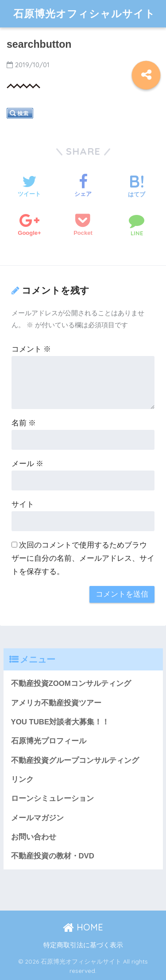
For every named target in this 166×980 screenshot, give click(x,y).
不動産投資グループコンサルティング (75, 760)
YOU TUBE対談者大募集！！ (60, 722)
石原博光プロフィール (49, 741)
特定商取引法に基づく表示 (83, 945)
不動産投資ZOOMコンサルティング (71, 683)
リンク (22, 779)
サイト (23, 504)
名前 (24, 423)
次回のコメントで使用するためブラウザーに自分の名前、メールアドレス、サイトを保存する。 (83, 558)
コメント (31, 349)
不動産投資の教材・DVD (53, 856)
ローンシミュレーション (52, 798)
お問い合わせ (34, 837)
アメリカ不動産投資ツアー (56, 703)
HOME (83, 927)
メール (28, 464)
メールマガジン (37, 818)
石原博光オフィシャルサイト (84, 13)
